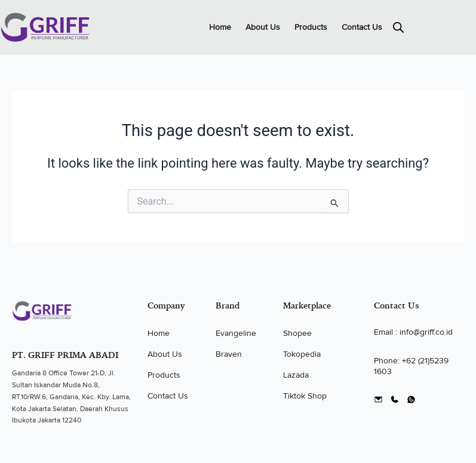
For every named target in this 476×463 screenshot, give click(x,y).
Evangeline (236, 333)
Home (220, 27)
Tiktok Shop (305, 396)
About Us (263, 27)
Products (311, 27)
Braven (229, 354)
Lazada (296, 375)
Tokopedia (302, 354)
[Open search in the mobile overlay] (398, 27)
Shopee (297, 333)
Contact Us (362, 27)
